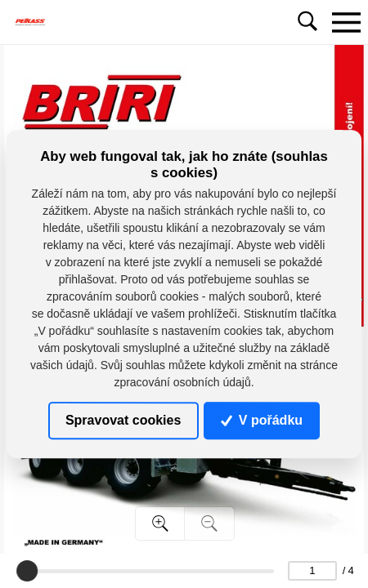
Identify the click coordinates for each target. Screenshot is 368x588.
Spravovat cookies (123, 420)
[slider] (27, 571)
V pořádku (262, 420)
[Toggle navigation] (346, 22)
